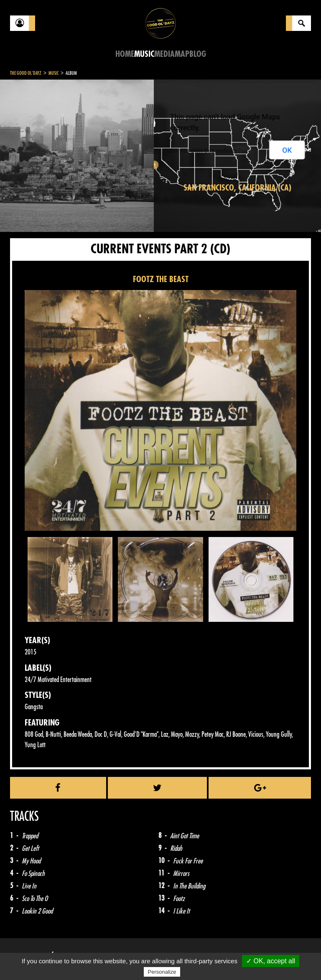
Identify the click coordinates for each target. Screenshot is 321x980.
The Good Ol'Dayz (26, 73)
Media (164, 54)
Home (125, 54)
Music (144, 54)
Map (182, 54)
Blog (198, 54)
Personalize (162, 972)
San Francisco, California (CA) (237, 188)
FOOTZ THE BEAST (161, 279)
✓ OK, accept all (271, 961)
